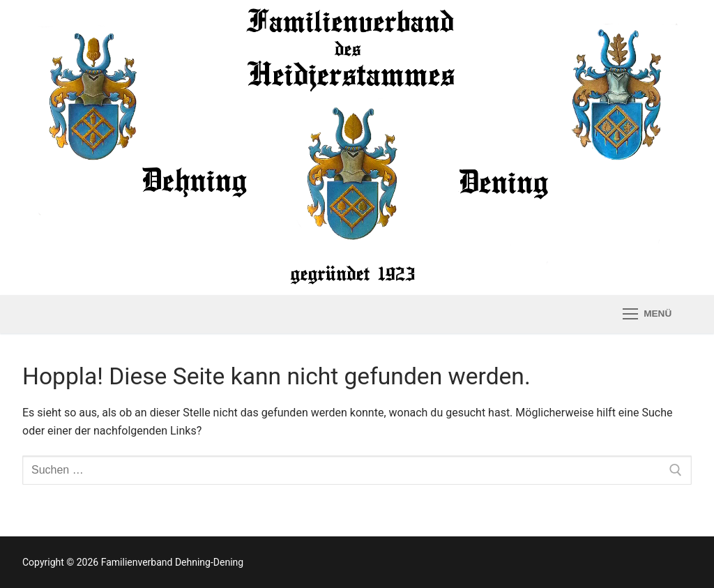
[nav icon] (647, 315)
